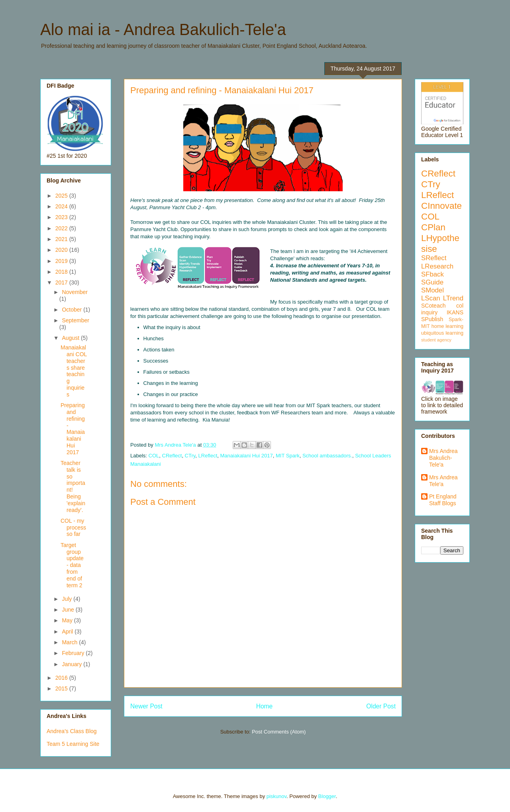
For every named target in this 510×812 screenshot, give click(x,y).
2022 (62, 228)
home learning (447, 326)
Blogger (327, 796)
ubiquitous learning (442, 333)
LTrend (453, 298)
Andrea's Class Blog (72, 731)
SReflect (434, 258)
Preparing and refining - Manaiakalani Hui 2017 (73, 429)
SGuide (432, 282)
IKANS (455, 312)
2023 (62, 217)
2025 (62, 196)
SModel (433, 290)
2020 (62, 250)
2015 (62, 688)
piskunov (277, 796)
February (74, 653)
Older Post (381, 706)
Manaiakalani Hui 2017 (247, 456)
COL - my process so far (73, 528)
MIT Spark (288, 456)
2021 (62, 239)
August (71, 338)
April (68, 632)
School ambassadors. (327, 456)
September (75, 320)
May (68, 620)
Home (265, 706)
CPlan (433, 227)
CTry (190, 456)
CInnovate (441, 206)
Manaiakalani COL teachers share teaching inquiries (74, 371)
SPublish (432, 319)
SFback (433, 274)
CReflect (172, 456)
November (75, 292)
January (73, 664)
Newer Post (146, 706)
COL (154, 456)
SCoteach (433, 306)
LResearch (437, 266)
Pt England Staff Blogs (443, 500)
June (69, 610)
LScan (431, 298)
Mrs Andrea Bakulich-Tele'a (443, 458)
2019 (62, 261)
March (70, 642)
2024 (62, 206)
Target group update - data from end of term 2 (72, 565)
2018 (62, 272)
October (73, 310)
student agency (436, 340)
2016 (62, 678)
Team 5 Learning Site (73, 744)
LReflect (208, 456)
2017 (62, 282)
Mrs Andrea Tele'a (443, 481)
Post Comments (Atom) (279, 732)
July (68, 599)
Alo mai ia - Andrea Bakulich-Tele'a (163, 29)
